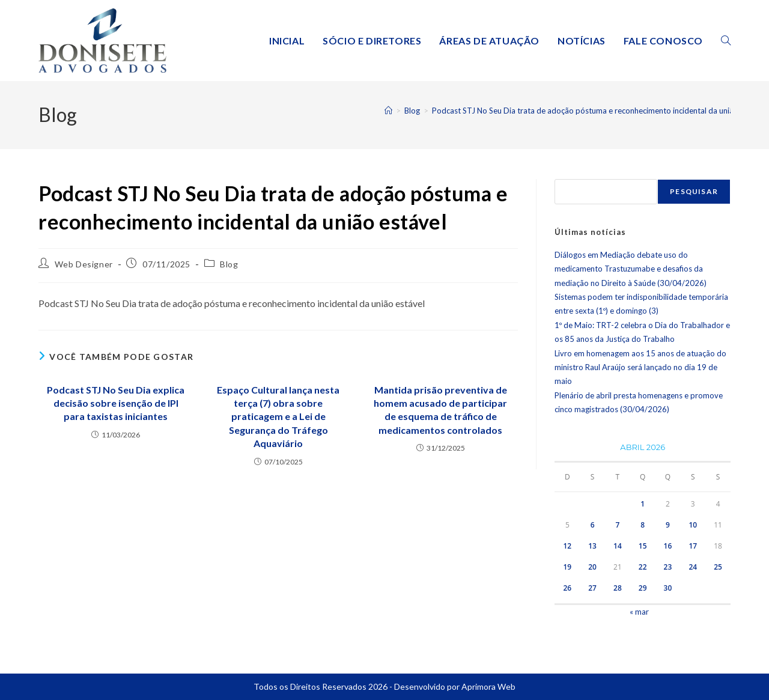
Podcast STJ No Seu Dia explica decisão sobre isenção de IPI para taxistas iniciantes (116, 403)
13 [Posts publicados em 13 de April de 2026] (592, 546)
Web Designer (84, 264)
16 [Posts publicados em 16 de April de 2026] (668, 546)
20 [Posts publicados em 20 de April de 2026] (592, 567)
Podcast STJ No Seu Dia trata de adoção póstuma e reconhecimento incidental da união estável (599, 111)
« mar (639, 612)
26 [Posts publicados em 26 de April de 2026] (567, 588)
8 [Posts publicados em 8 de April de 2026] (643, 525)
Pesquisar (694, 191)
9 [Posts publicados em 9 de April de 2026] (668, 525)
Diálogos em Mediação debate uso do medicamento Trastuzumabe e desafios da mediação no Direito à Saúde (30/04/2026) (631, 269)
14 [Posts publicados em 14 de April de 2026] (618, 546)
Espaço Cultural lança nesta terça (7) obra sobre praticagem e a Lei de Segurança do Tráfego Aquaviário (278, 417)
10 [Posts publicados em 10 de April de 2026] (693, 525)
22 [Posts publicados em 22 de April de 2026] (643, 567)
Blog (229, 264)
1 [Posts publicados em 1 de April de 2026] (643, 504)
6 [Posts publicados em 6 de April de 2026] (593, 525)
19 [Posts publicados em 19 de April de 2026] (567, 567)
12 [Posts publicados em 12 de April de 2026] (567, 546)
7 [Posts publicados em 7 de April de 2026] (617, 525)
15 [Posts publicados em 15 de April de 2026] (643, 546)
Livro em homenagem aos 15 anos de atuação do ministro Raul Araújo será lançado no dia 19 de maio (640, 367)
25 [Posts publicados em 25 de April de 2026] (718, 567)
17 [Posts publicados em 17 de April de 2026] (693, 546)
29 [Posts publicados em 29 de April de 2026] (643, 588)
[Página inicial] (388, 111)
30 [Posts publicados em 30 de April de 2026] (668, 588)
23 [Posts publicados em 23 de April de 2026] (668, 567)
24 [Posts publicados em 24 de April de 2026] (693, 567)
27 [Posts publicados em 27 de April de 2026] (592, 588)
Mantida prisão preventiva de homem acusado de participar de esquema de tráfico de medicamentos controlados (440, 410)
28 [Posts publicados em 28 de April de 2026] (618, 588)
